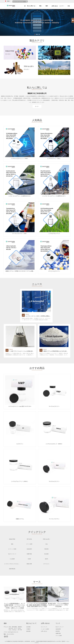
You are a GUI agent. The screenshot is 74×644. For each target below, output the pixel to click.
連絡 (5, 623)
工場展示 (28, 629)
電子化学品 (29, 539)
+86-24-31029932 (10, 634)
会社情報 (28, 626)
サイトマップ (44, 626)
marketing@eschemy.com (13, 632)
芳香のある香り (46, 539)
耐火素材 (46, 554)
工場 (69, 6)
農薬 (12, 544)
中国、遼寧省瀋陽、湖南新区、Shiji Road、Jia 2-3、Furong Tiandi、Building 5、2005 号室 (16, 628)
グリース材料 (29, 544)
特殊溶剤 (46, 549)
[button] (2, 22)
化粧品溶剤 (29, 549)
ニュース (63, 6)
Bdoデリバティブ (12, 554)
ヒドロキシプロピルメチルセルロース (13, 563)
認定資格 (28, 631)
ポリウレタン (46, 563)
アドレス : (6, 626)
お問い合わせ (55, 6)
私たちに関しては (32, 6)
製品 (42, 6)
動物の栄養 (29, 563)
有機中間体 (29, 554)
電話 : (5, 634)
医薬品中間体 (12, 539)
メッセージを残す (45, 629)
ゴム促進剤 (12, 558)
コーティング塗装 (12, 549)
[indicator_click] (35, 34)
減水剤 (46, 558)
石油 (46, 544)
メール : (5, 632)
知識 (48, 6)
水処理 (29, 558)
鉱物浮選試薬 (12, 568)
